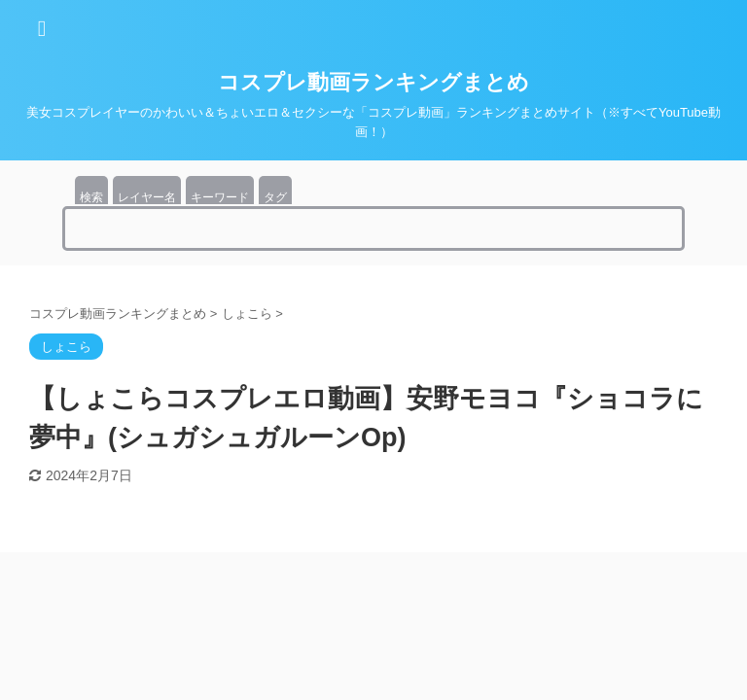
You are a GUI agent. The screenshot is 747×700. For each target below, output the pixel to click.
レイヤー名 (147, 197)
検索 (91, 197)
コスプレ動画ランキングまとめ (373, 82)
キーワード (220, 197)
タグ (275, 197)
